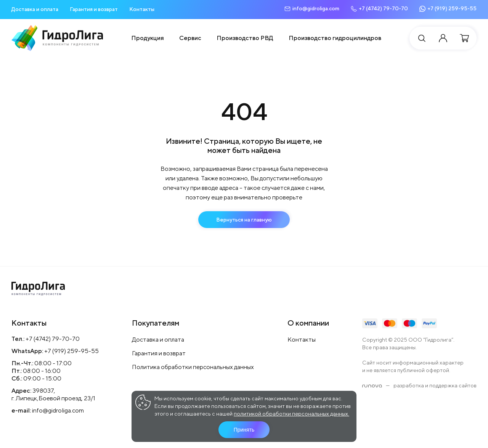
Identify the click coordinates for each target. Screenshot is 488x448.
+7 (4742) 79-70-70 (53, 339)
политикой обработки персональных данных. (291, 414)
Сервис (190, 38)
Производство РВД (245, 38)
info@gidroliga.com (58, 410)
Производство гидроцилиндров (335, 38)
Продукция (148, 38)
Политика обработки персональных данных (193, 367)
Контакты (142, 9)
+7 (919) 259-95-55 (71, 351)
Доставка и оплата (35, 9)
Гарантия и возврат (94, 9)
